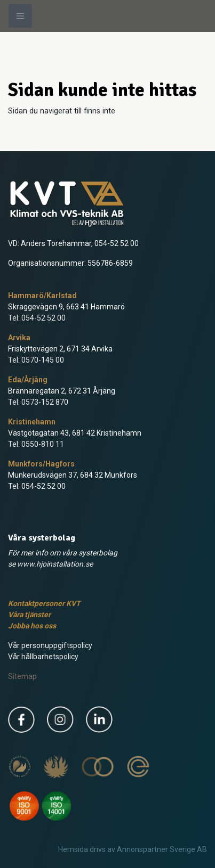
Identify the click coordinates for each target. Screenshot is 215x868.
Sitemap (22, 676)
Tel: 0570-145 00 (36, 360)
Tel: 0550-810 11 (36, 444)
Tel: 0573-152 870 (38, 402)
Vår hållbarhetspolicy (43, 657)
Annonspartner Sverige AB (162, 849)
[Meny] (20, 16)
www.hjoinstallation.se (55, 564)
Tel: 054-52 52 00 (37, 318)
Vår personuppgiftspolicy (50, 645)
